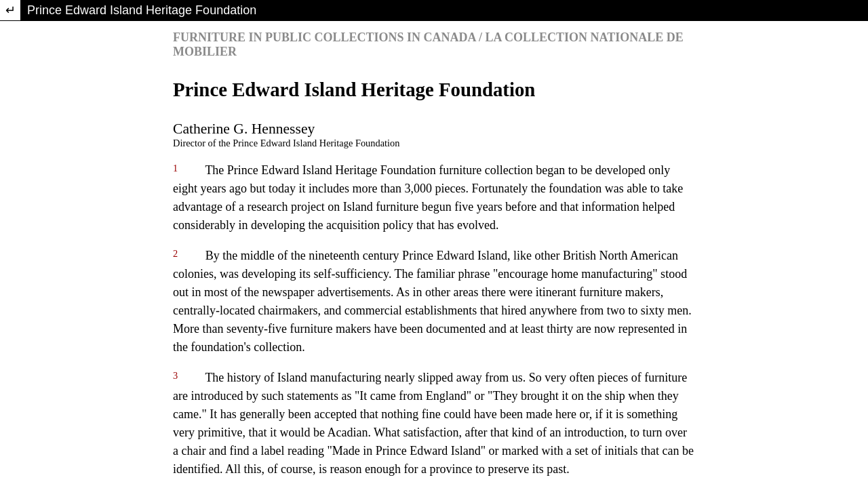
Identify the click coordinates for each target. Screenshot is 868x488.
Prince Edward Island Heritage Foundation (142, 10)
